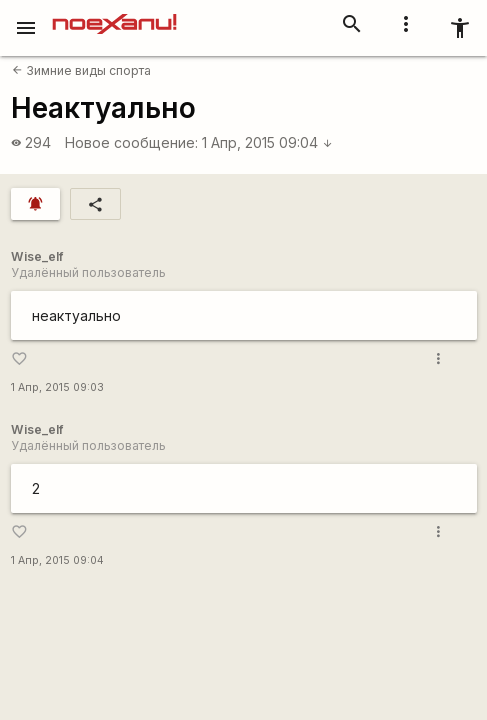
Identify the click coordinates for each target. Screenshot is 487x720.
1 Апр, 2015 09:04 (267, 142)
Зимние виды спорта (81, 70)
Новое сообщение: (131, 142)
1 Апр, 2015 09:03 (57, 387)
